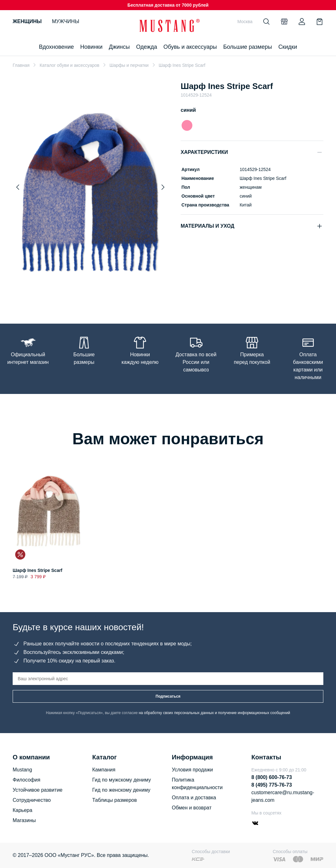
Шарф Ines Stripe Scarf (37, 570)
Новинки (91, 47)
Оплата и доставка (194, 798)
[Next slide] (163, 187)
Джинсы (119, 47)
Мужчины (65, 21)
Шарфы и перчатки (129, 65)
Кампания (104, 770)
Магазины (24, 820)
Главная (21, 65)
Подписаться (168, 696)
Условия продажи (192, 770)
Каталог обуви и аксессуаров (69, 65)
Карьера (22, 810)
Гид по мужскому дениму (122, 780)
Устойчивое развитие (37, 790)
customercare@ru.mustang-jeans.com (283, 796)
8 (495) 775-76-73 (272, 785)
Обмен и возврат (192, 808)
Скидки (288, 47)
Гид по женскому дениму (121, 790)
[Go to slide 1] (90, 294)
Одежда (146, 47)
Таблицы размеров (115, 800)
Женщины (27, 21)
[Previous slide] (18, 187)
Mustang (22, 770)
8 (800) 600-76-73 (272, 777)
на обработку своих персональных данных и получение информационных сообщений (214, 713)
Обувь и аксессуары (190, 47)
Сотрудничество (32, 800)
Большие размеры (247, 47)
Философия (26, 780)
